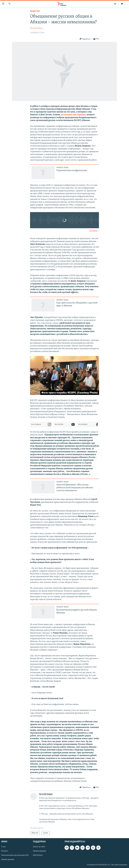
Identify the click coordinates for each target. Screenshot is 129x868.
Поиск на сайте (39, 847)
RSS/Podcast (38, 855)
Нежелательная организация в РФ (15, 855)
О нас (4, 847)
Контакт (5, 851)
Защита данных (8, 859)
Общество (35, 11)
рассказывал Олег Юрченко (73, 115)
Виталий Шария (36, 28)
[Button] (85, 39)
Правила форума (40, 851)
